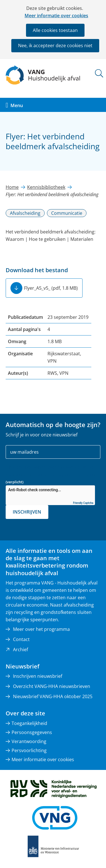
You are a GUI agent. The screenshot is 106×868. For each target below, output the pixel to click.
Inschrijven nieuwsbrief (38, 676)
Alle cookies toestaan (55, 30)
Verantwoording (29, 741)
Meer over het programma (41, 629)
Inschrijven (27, 512)
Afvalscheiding (25, 213)
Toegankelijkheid (29, 723)
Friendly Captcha (83, 503)
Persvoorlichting (29, 750)
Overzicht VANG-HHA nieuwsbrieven (52, 686)
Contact (21, 639)
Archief (20, 650)
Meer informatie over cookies (56, 16)
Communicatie (67, 213)
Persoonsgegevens (32, 732)
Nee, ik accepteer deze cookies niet (55, 46)
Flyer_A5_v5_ (51, 288)
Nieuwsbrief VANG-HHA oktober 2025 (53, 696)
